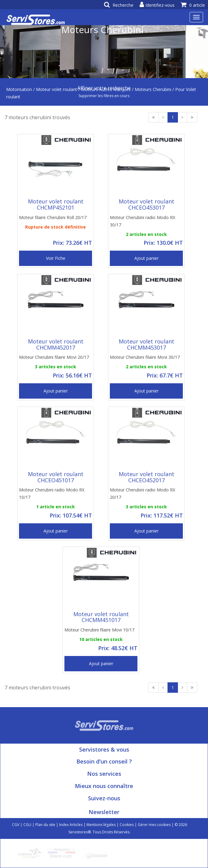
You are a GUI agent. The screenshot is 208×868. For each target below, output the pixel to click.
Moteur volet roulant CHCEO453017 (146, 204)
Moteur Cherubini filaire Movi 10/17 (99, 630)
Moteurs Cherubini (153, 89)
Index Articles (71, 825)
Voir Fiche (56, 258)
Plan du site (45, 825)
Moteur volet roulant (56, 89)
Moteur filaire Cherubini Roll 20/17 (53, 217)
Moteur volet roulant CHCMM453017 (146, 344)
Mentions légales (101, 825)
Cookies (127, 825)
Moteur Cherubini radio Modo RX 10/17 (52, 493)
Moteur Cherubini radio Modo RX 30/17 (143, 221)
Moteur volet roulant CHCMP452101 (56, 204)
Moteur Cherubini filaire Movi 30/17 (145, 357)
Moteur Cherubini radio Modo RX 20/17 (143, 493)
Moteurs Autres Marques (106, 89)
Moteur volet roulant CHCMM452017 (56, 344)
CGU (27, 825)
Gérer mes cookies (154, 825)
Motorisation (19, 89)
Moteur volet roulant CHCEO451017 (56, 477)
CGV (16, 825)
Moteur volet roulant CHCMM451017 (101, 617)
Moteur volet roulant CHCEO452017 (146, 477)
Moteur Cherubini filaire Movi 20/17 (54, 357)
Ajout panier (146, 258)
